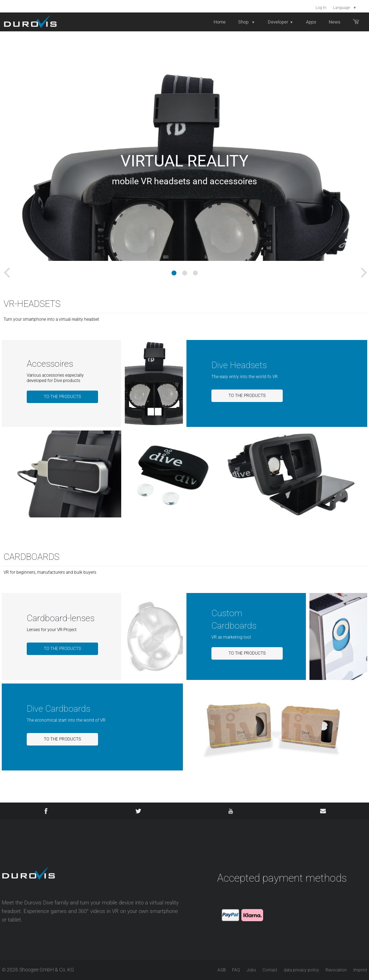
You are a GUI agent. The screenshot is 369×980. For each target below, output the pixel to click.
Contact (270, 970)
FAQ (236, 970)
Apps (311, 22)
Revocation (336, 970)
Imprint (360, 970)
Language (345, 8)
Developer (281, 22)
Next (358, 269)
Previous (5, 269)
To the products (62, 397)
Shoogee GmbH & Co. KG (47, 970)
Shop (247, 22)
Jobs (251, 970)
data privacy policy (301, 970)
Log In (321, 8)
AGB (222, 970)
